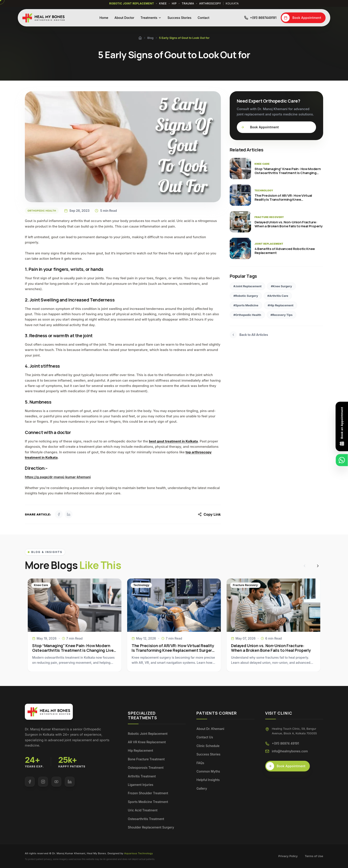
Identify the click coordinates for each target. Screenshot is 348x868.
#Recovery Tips (282, 315)
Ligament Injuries (141, 785)
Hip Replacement (140, 750)
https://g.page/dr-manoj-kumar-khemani (58, 477)
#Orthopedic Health (247, 315)
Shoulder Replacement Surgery (151, 827)
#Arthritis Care (278, 296)
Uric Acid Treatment (143, 810)
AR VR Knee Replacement (147, 742)
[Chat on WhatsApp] (342, 460)
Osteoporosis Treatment (146, 768)
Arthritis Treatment (142, 776)
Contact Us (205, 737)
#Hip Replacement (281, 305)
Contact (203, 18)
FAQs (200, 763)
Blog (150, 38)
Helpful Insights (208, 780)
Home (104, 18)
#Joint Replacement (248, 286)
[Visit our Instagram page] (43, 782)
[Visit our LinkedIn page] (70, 782)
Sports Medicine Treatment (148, 802)
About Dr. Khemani (210, 729)
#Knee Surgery (281, 286)
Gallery (202, 788)
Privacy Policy (288, 856)
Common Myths (208, 771)
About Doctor (124, 18)
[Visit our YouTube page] (56, 782)
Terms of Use (314, 856)
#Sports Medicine (246, 305)
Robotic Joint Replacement (148, 734)
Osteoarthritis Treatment (146, 819)
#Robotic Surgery (246, 296)
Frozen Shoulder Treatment (148, 793)
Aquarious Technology (139, 853)
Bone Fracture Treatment (146, 759)
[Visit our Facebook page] (30, 782)
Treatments (151, 18)
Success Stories (180, 18)
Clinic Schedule (208, 746)
